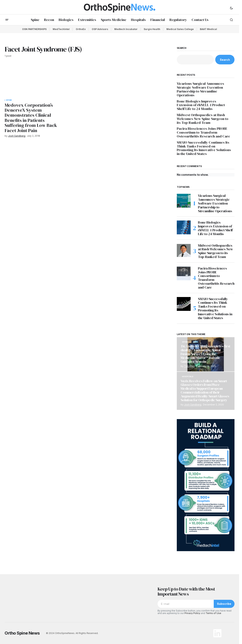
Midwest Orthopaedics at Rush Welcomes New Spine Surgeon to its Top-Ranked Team (203, 119)
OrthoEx (81, 29)
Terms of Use (213, 613)
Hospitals (188, 377)
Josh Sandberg (193, 405)
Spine (9, 100)
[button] (231, 8)
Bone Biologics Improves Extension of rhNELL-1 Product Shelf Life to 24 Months (201, 105)
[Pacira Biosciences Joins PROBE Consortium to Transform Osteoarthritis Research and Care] (184, 273)
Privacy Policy (192, 613)
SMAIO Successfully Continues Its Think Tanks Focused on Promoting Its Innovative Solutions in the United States (204, 148)
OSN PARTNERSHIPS (34, 29)
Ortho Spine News (22, 633)
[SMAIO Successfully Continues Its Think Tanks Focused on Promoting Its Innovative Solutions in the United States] (184, 304)
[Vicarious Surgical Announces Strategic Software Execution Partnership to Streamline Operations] (184, 201)
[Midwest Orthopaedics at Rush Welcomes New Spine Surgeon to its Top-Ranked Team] (184, 250)
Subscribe (224, 604)
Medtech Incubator (126, 29)
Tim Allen (189, 366)
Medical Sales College (180, 29)
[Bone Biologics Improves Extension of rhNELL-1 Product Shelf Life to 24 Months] (184, 227)
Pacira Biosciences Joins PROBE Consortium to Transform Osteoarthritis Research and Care (203, 132)
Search (182, 48)
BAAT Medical (208, 29)
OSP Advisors (100, 29)
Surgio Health (152, 29)
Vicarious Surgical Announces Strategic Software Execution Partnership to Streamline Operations (200, 89)
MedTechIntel (61, 29)
